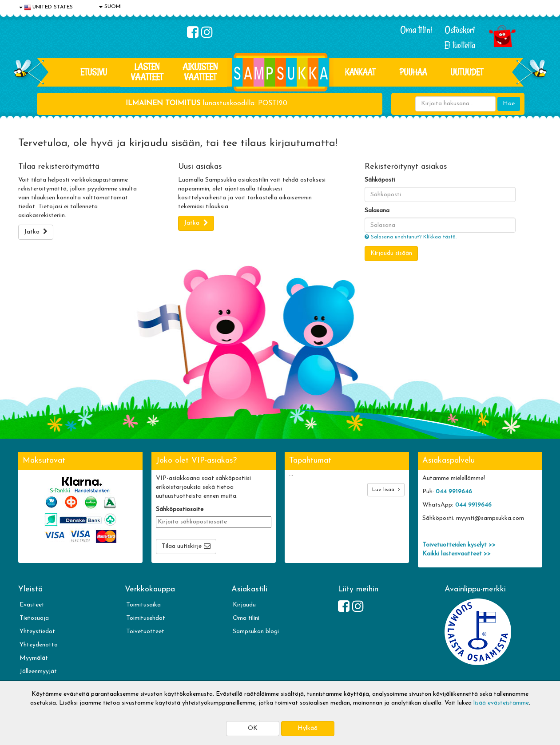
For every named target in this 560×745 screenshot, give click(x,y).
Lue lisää (386, 489)
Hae (509, 104)
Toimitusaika (143, 605)
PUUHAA (413, 72)
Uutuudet (467, 72)
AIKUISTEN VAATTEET (200, 72)
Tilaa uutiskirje (182, 546)
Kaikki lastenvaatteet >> (457, 554)
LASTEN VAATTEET (147, 72)
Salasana (377, 211)
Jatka (36, 232)
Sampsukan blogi (256, 632)
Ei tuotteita (460, 45)
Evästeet (32, 605)
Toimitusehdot (146, 618)
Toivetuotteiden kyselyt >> (459, 545)
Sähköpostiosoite (180, 509)
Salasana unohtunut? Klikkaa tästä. (411, 237)
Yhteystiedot (37, 632)
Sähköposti (380, 180)
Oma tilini (416, 30)
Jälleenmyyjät (38, 672)
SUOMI (110, 7)
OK (253, 728)
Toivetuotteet (145, 632)
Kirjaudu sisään (391, 253)
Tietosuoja (34, 618)
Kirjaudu (244, 605)
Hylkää (308, 728)
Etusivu (94, 72)
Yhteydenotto (39, 645)
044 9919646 (454, 492)
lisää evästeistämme (501, 703)
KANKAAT (360, 72)
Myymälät (34, 658)
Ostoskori (460, 30)
